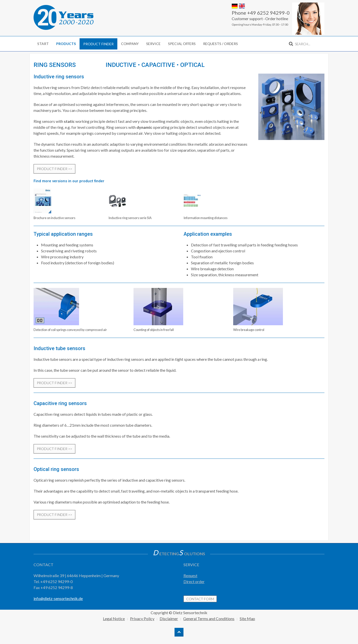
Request (190, 575)
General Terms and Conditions (209, 619)
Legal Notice (114, 619)
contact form (200, 599)
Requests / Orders (221, 44)
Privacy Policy (142, 619)
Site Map (247, 619)
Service (153, 44)
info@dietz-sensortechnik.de (58, 598)
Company (130, 44)
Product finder (98, 44)
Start (43, 44)
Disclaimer (169, 619)
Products (66, 44)
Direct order (194, 581)
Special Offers (182, 44)
